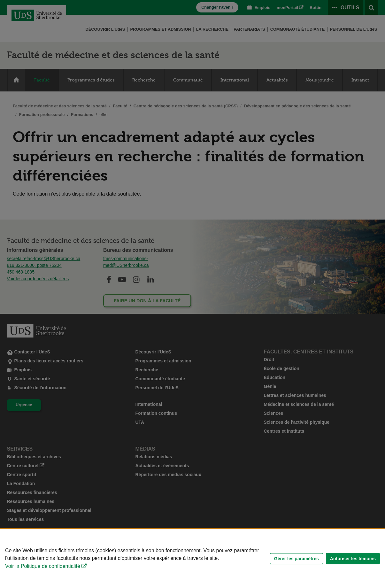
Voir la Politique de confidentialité (43, 566)
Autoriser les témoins (353, 559)
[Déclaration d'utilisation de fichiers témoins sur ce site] (192, 558)
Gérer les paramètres (296, 559)
